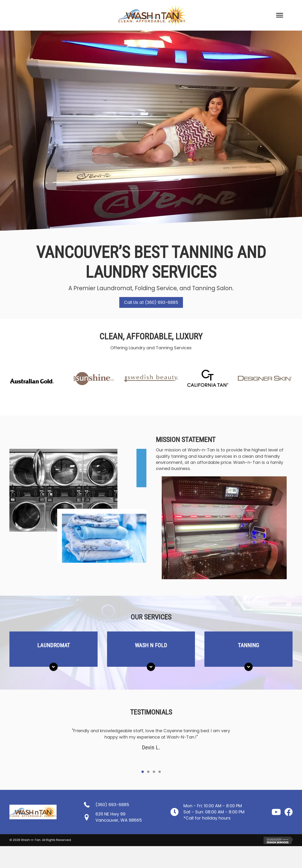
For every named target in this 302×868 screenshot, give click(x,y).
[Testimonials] (151, 748)
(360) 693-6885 (112, 805)
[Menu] (280, 15)
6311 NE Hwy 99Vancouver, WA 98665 (119, 817)
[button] (151, 302)
